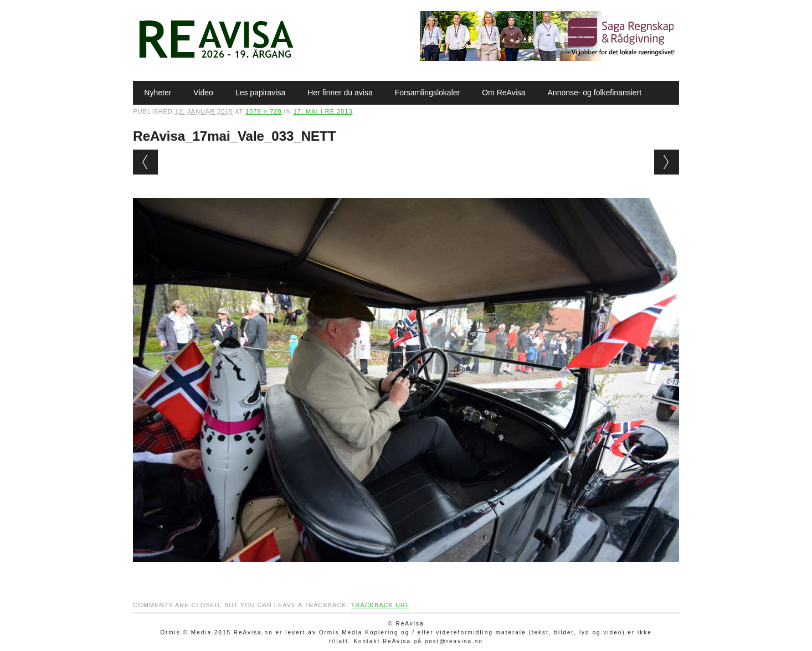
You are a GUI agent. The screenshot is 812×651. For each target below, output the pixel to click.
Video (203, 93)
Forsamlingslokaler (427, 93)
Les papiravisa (260, 93)
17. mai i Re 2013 (323, 111)
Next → (667, 162)
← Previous (145, 162)
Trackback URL (380, 605)
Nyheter (158, 93)
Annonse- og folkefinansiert (595, 93)
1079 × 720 (263, 111)
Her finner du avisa (340, 93)
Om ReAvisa (503, 93)
